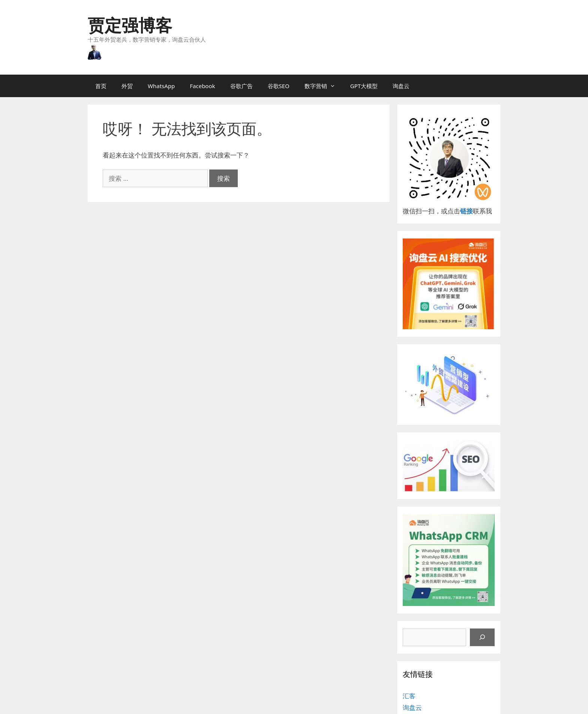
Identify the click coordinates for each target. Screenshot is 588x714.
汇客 (409, 696)
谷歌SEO (279, 86)
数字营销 (324, 86)
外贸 (127, 86)
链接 (466, 211)
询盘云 (401, 86)
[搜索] (482, 637)
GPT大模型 (364, 86)
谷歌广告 (241, 86)
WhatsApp (161, 86)
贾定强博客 (130, 25)
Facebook (202, 86)
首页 (101, 86)
